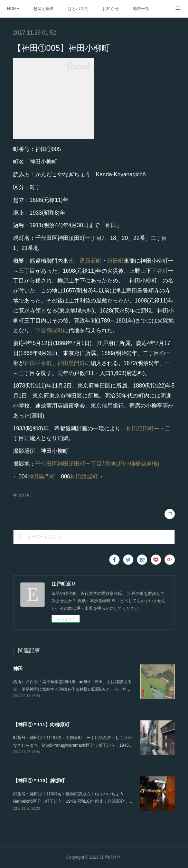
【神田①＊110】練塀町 (39, 781)
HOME (13, 9)
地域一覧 (141, 9)
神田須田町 (140, 428)
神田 (18, 669)
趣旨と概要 (44, 9)
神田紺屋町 (84, 477)
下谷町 (160, 271)
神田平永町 (38, 363)
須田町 (115, 261)
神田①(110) (22, 495)
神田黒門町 (71, 363)
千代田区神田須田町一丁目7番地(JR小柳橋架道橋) (97, 464)
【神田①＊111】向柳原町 (41, 725)
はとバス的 (78, 9)
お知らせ (111, 9)
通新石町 (91, 261)
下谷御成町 (49, 330)
